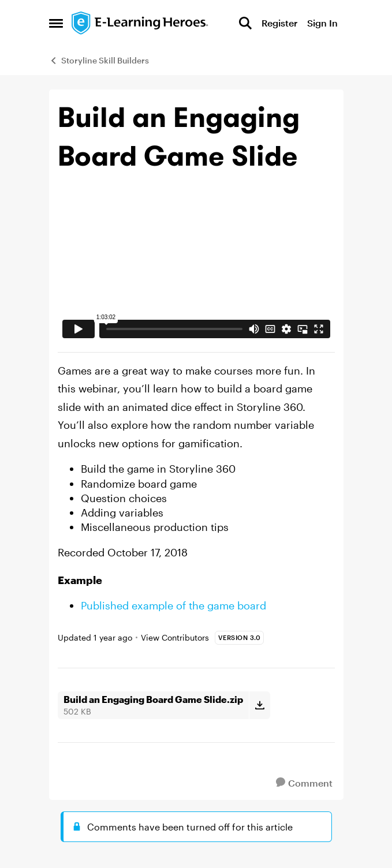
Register (279, 23)
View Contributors (175, 637)
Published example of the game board (173, 605)
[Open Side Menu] (56, 23)
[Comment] (304, 783)
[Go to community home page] (140, 23)
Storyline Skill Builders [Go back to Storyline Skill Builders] (99, 60)
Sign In (322, 23)
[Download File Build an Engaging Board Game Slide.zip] (260, 705)
